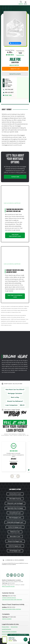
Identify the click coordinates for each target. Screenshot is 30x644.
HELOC (22, 405)
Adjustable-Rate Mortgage (15, 508)
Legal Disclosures (6, 629)
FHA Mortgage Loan (15, 518)
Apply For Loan (15, 69)
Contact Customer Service (9, 598)
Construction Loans (15, 494)
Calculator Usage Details (12, 410)
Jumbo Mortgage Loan (15, 527)
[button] (25, 3)
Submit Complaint (7, 619)
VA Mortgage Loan (15, 551)
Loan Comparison (11, 405)
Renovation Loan (15, 537)
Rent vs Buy (15, 397)
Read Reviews (20, 55)
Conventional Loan (15, 513)
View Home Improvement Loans (15, 235)
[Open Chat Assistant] (26, 639)
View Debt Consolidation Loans (15, 296)
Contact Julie (15, 177)
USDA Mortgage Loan (15, 546)
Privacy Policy (5, 627)
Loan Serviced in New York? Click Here (12, 600)
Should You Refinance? (15, 401)
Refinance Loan (15, 532)
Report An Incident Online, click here (12, 609)
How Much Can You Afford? (15, 390)
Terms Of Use (14, 627)
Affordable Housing (15, 499)
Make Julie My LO (16, 43)
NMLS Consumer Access (8, 586)
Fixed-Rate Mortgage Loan (15, 522)
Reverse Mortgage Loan (15, 541)
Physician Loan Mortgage (15, 503)
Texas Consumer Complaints (9, 632)
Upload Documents (15, 74)
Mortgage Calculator (15, 393)
